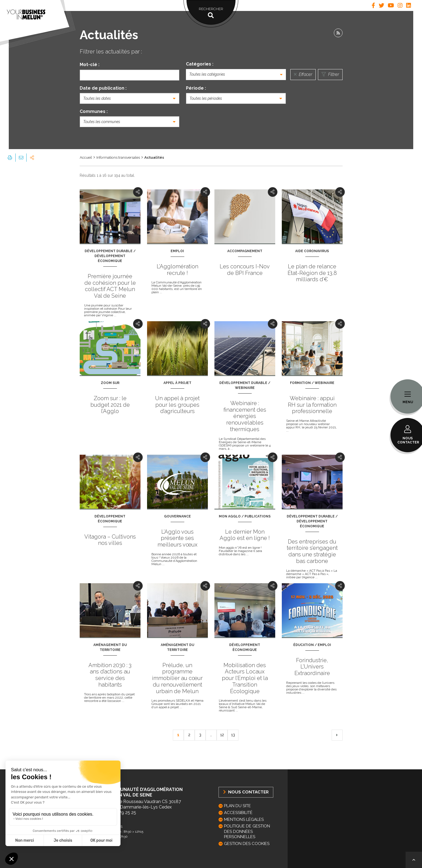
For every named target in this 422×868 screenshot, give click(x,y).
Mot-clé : (90, 65)
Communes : (94, 111)
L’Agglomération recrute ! (177, 270)
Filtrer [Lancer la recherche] (330, 74)
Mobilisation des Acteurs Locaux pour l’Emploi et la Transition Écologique (245, 678)
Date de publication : (103, 88)
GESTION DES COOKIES (247, 844)
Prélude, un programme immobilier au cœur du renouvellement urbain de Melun (177, 678)
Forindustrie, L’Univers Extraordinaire (312, 667)
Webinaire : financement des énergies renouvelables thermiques (245, 416)
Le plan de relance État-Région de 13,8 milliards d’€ (312, 273)
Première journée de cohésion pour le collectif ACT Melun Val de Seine (110, 286)
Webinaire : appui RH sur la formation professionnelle (312, 405)
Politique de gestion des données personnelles (247, 831)
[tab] (373, 5)
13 (233, 735)
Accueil (86, 157)
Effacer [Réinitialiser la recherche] (303, 74)
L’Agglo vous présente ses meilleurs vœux (177, 538)
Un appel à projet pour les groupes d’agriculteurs (177, 405)
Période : (196, 88)
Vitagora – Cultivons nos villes (110, 540)
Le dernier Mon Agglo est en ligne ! (245, 535)
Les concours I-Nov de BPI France (245, 270)
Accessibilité (238, 813)
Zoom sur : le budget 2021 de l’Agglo (110, 405)
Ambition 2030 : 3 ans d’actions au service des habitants (110, 675)
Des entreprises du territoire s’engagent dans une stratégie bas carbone (312, 551)
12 (222, 735)
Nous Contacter (246, 792)
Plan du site (237, 806)
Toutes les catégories (207, 74)
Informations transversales (118, 157)
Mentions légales (244, 819)
